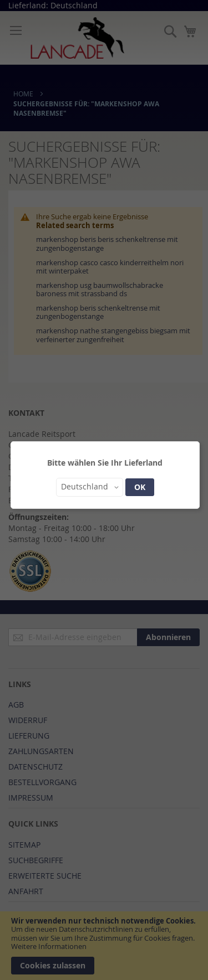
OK (140, 487)
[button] (90, 487)
